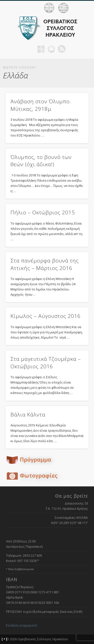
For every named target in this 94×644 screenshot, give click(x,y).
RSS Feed (62, 49)
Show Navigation (84, 8)
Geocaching (41, 49)
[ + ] (5, 639)
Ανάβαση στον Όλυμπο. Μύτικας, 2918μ (41, 105)
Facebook (31, 49)
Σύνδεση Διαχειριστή (22, 625)
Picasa (51, 49)
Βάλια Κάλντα (28, 414)
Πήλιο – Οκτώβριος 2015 (43, 212)
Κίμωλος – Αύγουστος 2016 (46, 316)
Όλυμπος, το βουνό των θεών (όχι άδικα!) (41, 161)
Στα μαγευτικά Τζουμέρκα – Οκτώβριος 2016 (46, 362)
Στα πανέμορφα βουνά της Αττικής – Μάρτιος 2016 (45, 264)
